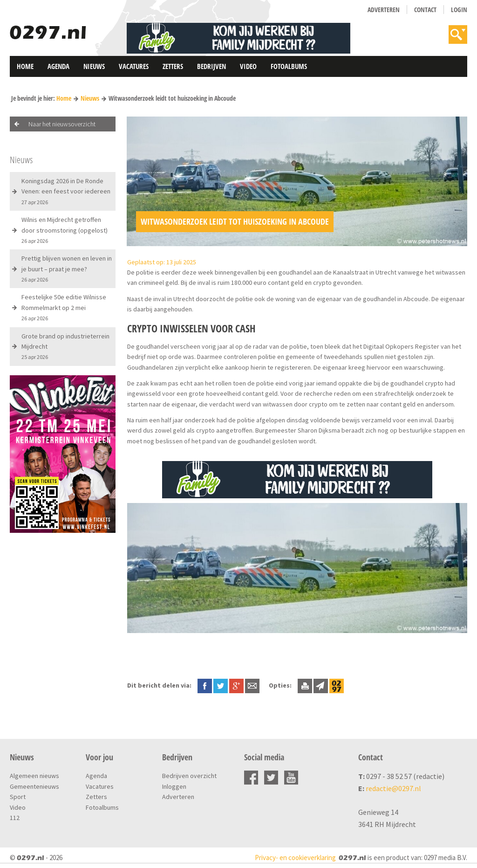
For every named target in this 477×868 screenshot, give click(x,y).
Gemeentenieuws (34, 786)
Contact (425, 10)
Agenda (58, 66)
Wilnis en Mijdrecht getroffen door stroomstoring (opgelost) (65, 230)
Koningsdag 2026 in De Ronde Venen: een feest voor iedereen (66, 191)
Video (248, 66)
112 (15, 818)
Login (459, 10)
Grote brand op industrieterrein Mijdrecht (65, 346)
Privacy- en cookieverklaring (295, 858)
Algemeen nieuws (34, 776)
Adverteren (384, 10)
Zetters (173, 66)
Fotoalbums (289, 66)
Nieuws (94, 66)
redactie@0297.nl (393, 788)
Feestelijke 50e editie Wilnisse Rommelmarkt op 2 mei (64, 307)
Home (25, 66)
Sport (18, 797)
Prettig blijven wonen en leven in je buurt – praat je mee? (67, 269)
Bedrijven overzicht (189, 776)
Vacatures (134, 66)
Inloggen (174, 786)
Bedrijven (211, 66)
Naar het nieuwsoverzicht (62, 124)
